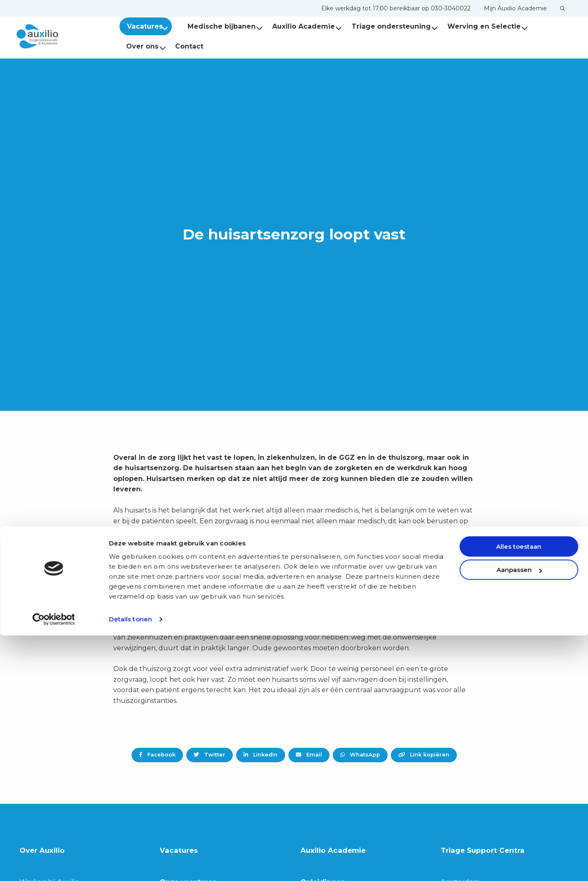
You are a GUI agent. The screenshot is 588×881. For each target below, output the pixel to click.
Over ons (146, 46)
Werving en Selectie (480, 26)
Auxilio (58, 37)
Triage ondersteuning (387, 26)
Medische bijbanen (218, 26)
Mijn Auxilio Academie (515, 8)
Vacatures (149, 26)
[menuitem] (396, 8)
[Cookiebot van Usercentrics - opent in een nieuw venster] (54, 865)
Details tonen (130, 865)
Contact (189, 46)
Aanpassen (519, 815)
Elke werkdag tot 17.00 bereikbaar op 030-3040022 (396, 8)
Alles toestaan (519, 792)
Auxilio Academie (300, 26)
